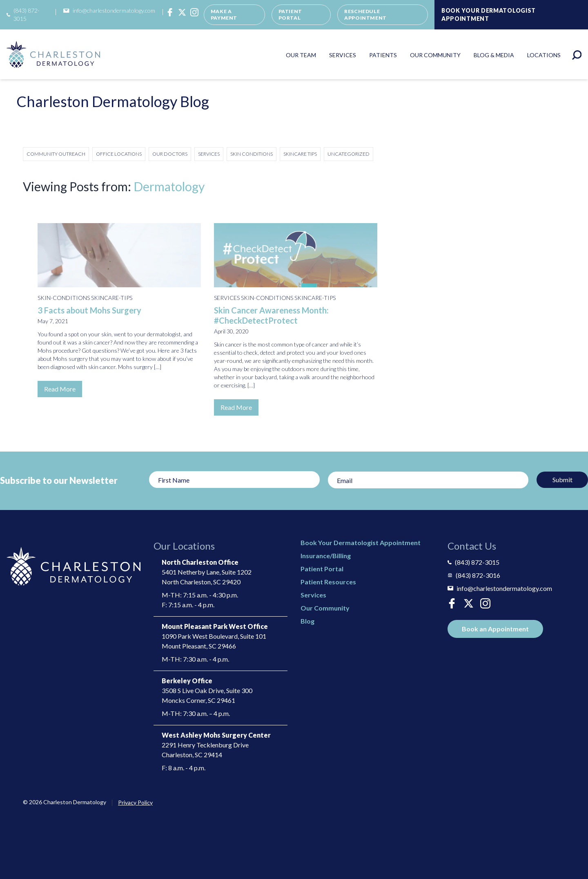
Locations (544, 55)
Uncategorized (349, 154)
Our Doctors (170, 154)
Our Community (435, 55)
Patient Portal (290, 15)
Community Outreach (56, 154)
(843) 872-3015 (23, 15)
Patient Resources (328, 582)
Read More (60, 389)
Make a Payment (224, 15)
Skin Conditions (252, 154)
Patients (383, 55)
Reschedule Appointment (365, 15)
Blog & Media (494, 55)
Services (343, 55)
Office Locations (119, 154)
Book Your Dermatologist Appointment (489, 15)
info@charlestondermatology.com (109, 10)
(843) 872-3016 (474, 575)
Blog (307, 621)
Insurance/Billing (326, 556)
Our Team (301, 55)
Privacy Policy (135, 802)
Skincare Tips (300, 154)
